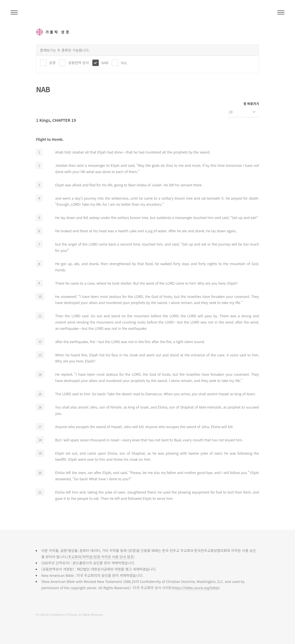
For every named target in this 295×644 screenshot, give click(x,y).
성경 (52, 63)
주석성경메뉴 (14, 12)
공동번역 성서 (78, 63)
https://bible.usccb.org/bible (196, 588)
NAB (105, 63)
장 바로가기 (251, 104)
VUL (124, 63)
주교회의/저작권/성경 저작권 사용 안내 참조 (101, 557)
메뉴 (281, 12)
